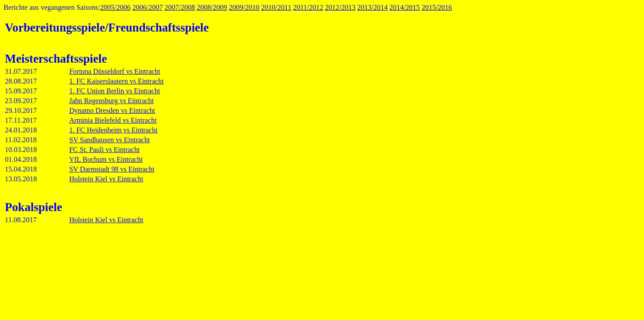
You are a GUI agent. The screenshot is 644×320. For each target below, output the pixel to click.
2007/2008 (180, 7)
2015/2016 (437, 7)
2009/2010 (244, 7)
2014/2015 (404, 7)
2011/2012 (308, 7)
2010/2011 (276, 7)
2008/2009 (212, 7)
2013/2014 (372, 7)
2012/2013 (340, 7)
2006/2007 (148, 7)
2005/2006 (115, 7)
